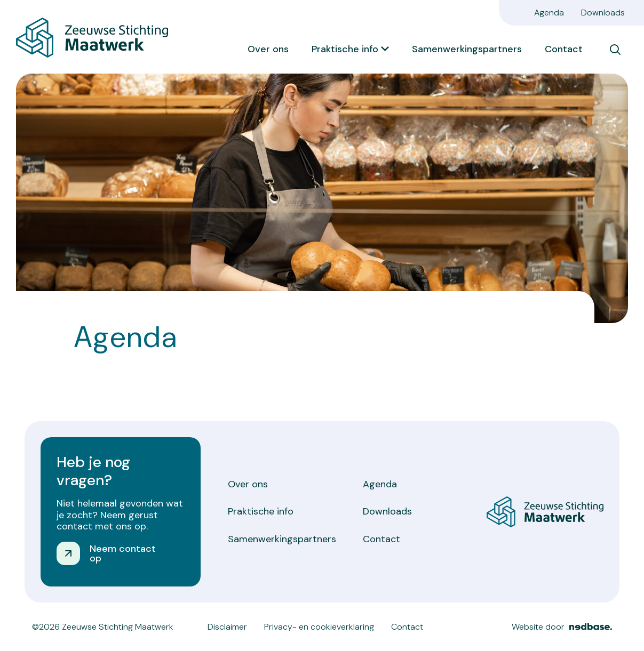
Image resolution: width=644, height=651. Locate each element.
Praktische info (345, 49)
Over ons (268, 49)
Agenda (549, 13)
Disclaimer (227, 627)
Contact (564, 49)
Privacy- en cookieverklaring (319, 627)
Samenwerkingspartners (467, 49)
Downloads (603, 13)
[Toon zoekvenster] (615, 50)
